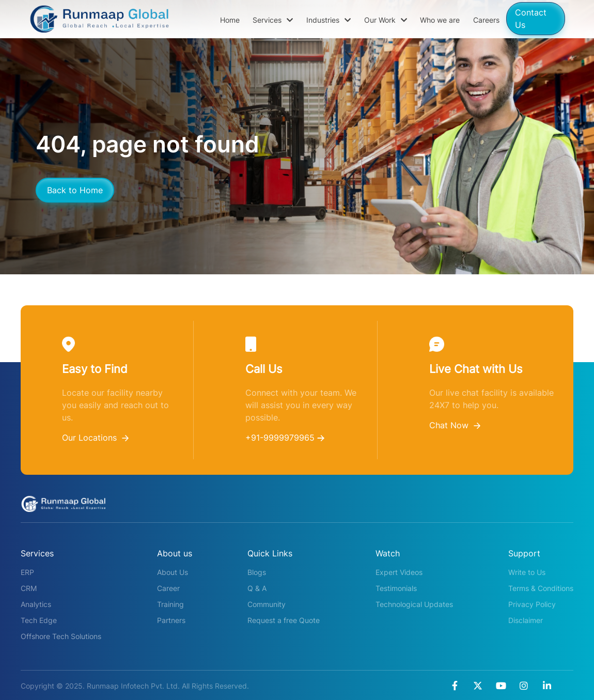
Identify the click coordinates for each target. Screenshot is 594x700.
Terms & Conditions (541, 588)
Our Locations (95, 438)
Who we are (440, 20)
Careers (486, 20)
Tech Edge (39, 620)
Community (267, 604)
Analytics (36, 604)
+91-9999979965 (285, 438)
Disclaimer (526, 620)
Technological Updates (414, 604)
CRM (29, 588)
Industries (329, 20)
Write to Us (527, 572)
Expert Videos (399, 572)
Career (168, 588)
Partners (171, 620)
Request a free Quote (284, 620)
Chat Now (455, 425)
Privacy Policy (532, 604)
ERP (27, 572)
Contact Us (531, 19)
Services (273, 20)
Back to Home (75, 190)
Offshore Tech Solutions (61, 636)
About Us (173, 572)
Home (230, 20)
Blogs (257, 572)
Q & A (257, 588)
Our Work (386, 20)
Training (170, 604)
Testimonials (396, 588)
